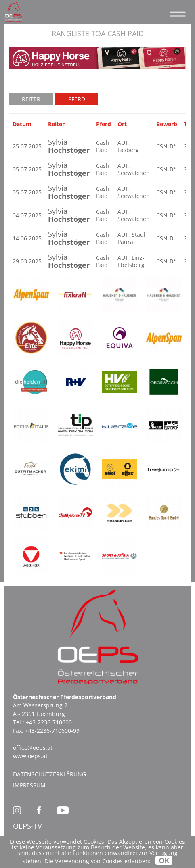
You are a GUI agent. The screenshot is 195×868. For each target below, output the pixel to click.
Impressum (29, 785)
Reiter (31, 99)
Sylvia (69, 146)
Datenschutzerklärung (49, 774)
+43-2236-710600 (49, 722)
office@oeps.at (33, 748)
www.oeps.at (30, 756)
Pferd (77, 99)
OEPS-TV (27, 826)
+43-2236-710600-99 (52, 731)
